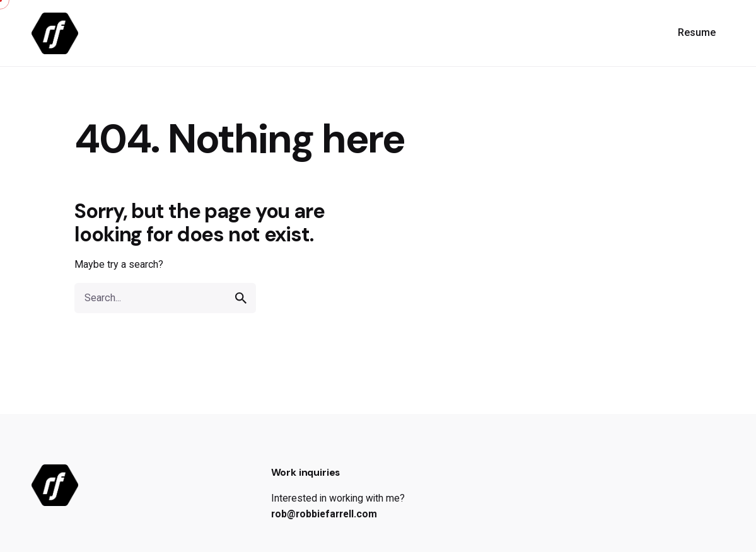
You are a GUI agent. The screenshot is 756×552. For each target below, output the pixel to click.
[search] (241, 298)
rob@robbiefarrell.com (324, 514)
